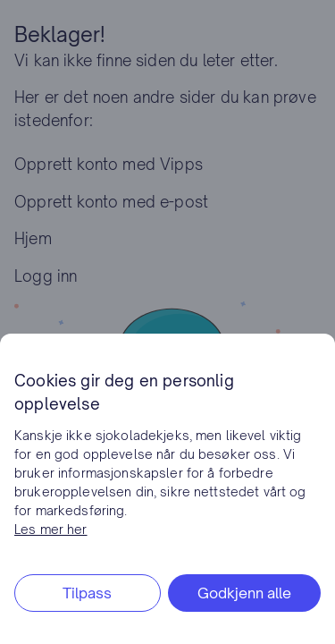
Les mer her (51, 529)
